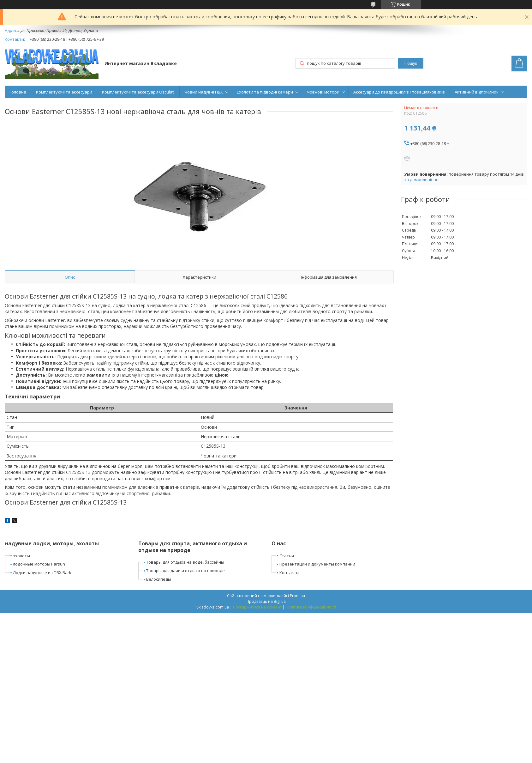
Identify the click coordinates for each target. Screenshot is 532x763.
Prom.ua (297, 596)
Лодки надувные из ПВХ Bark (42, 572)
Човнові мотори (323, 92)
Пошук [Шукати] (411, 63)
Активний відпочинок (477, 92)
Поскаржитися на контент (257, 607)
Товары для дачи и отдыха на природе (185, 571)
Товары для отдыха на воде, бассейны (185, 562)
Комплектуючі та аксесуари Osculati (138, 92)
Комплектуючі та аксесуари (64, 92)
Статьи (287, 556)
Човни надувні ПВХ (204, 92)
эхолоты (21, 556)
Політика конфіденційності (311, 607)
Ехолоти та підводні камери (265, 92)
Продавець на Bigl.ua (266, 601)
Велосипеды (159, 579)
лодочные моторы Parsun (39, 564)
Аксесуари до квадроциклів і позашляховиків (399, 92)
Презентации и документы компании (317, 564)
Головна (18, 92)
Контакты (289, 572)
